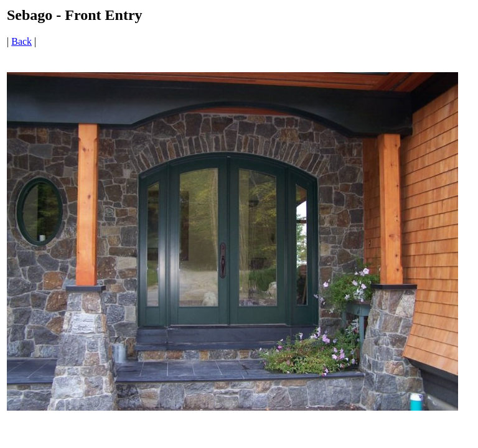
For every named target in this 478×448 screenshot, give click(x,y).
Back (21, 41)
